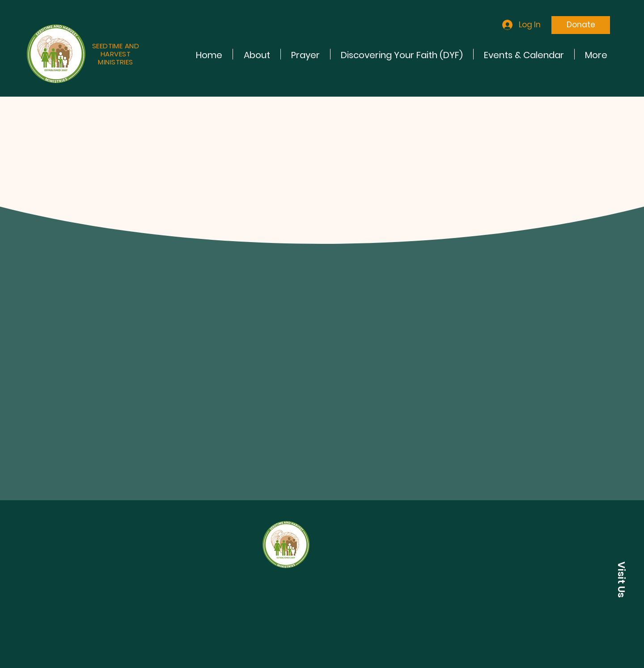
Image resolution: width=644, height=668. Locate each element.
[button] (621, 579)
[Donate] (581, 25)
